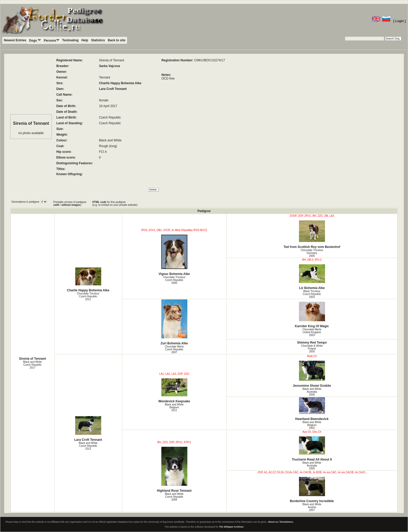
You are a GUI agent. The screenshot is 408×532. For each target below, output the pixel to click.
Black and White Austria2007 (312, 507)
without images (71, 205)
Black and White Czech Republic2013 (88, 446)
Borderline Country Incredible (312, 490)
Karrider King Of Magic (312, 315)
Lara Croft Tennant (113, 89)
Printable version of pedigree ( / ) (70, 203)
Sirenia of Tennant (33, 359)
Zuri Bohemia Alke (174, 322)
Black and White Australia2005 (312, 466)
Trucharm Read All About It (312, 449)
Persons (51, 40)
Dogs (35, 40)
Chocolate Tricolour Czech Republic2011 (88, 296)
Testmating (70, 40)
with (57, 205)
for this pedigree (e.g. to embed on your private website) (115, 203)
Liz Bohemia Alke (312, 277)
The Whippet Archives (231, 527)
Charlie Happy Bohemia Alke (120, 83)
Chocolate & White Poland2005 (312, 349)
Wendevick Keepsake (174, 391)
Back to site (116, 40)
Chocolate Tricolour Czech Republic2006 (174, 280)
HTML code (99, 202)
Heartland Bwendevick (312, 409)
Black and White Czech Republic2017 (33, 365)
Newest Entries (15, 40)
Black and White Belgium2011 (174, 407)
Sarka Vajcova (109, 66)
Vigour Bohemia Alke (174, 255)
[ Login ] (400, 21)
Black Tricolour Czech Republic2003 (312, 294)
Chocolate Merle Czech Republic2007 (174, 349)
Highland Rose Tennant (174, 470)
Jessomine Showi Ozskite (312, 374)
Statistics (98, 40)
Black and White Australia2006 (312, 392)
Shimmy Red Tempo (312, 343)
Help (85, 40)
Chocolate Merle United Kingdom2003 (312, 332)
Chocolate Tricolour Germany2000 (312, 253)
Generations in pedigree (26, 202)
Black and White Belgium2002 (312, 425)
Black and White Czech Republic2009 (174, 497)
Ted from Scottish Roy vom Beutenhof (312, 235)
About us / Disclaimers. (281, 522)
